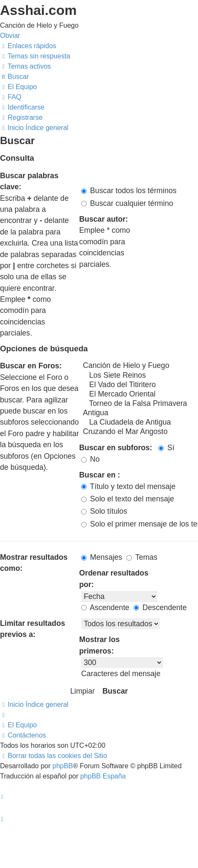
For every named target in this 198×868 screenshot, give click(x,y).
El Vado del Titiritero (140, 385)
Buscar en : (100, 475)
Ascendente (105, 608)
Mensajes (102, 557)
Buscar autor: (104, 219)
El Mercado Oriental (140, 394)
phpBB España (103, 776)
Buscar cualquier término (127, 203)
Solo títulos (104, 511)
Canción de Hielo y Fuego (140, 366)
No (90, 459)
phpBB (63, 766)
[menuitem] (35, 56)
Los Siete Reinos (140, 376)
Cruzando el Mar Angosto (140, 432)
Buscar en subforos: (116, 448)
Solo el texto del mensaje (127, 499)
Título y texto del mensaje (128, 486)
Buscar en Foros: (31, 366)
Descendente (160, 608)
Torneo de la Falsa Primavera (140, 404)
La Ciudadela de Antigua (140, 422)
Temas (142, 557)
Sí (166, 448)
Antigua (140, 413)
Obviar (10, 36)
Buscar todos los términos (129, 191)
